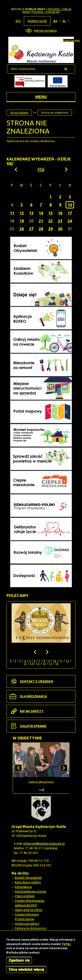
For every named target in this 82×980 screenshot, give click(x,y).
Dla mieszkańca (33, 696)
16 (60, 213)
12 (22, 213)
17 (70, 213)
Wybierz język (37, 21)
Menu (41, 97)
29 (51, 229)
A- (65, 21)
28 (41, 229)
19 (22, 221)
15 (51, 213)
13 (31, 213)
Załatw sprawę (33, 726)
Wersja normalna (45, 31)
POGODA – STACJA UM (46, 12)
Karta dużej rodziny (28, 882)
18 (57, 664)
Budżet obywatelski (28, 878)
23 (60, 221)
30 (60, 229)
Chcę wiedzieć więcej (26, 970)
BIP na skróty (32, 711)
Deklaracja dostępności (31, 928)
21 (41, 221)
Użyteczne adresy (27, 924)
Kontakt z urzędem (37, 681)
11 (12, 213)
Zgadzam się (19, 961)
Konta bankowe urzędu (31, 892)
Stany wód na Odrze (29, 910)
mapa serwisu (72, 40)
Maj (41, 169)
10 (70, 205)
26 (22, 229)
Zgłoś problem (25, 896)
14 (41, 213)
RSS (18, 21)
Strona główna (19, 113)
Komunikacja (23, 887)
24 (70, 221)
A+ (56, 21)
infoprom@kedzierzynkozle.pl (44, 844)
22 (51, 221)
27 (31, 229)
